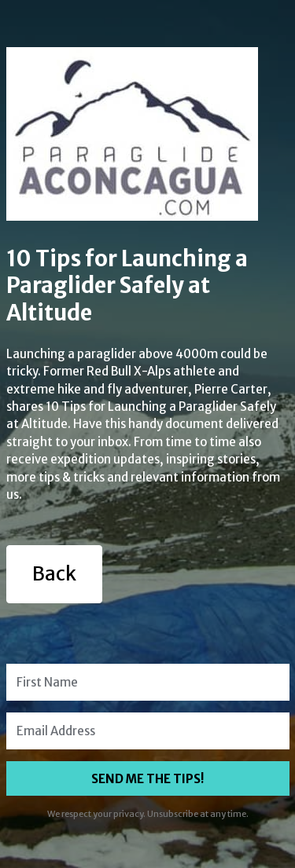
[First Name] (148, 682)
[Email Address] (148, 731)
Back (54, 574)
